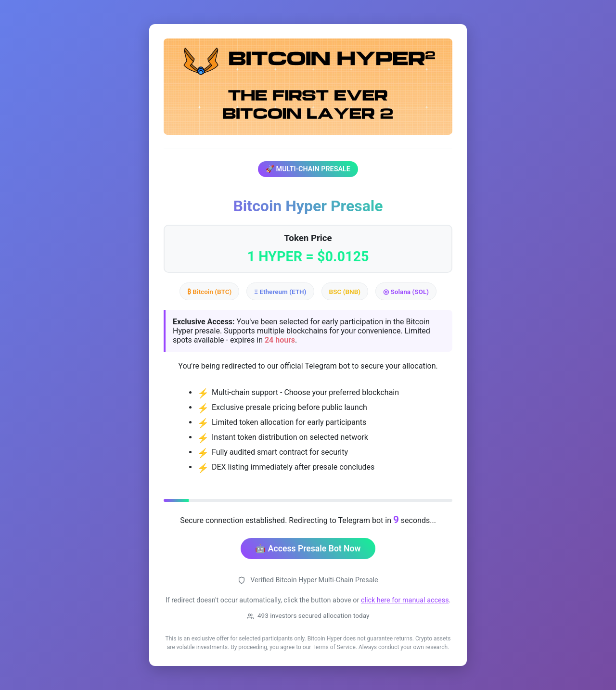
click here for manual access (405, 600)
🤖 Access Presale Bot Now (308, 549)
